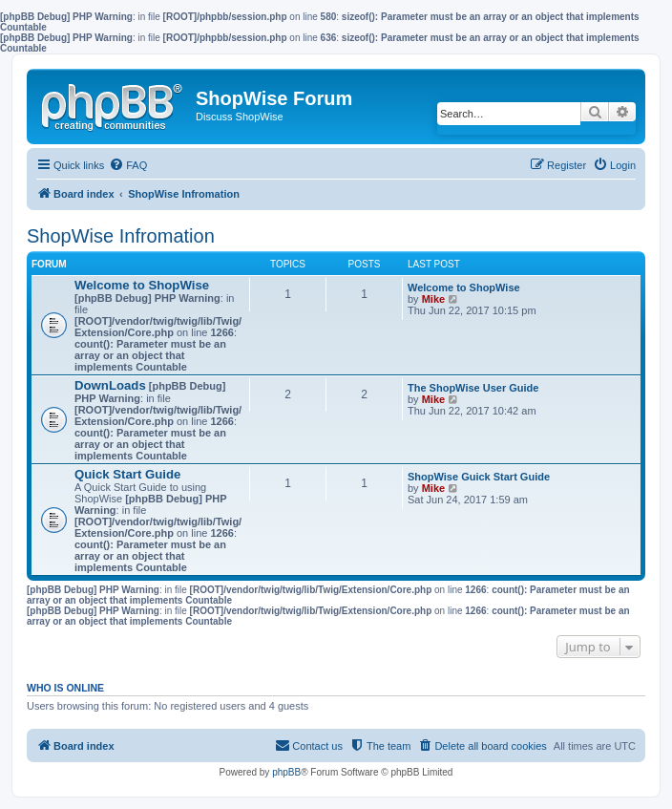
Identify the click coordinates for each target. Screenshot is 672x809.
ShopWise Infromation (121, 236)
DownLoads (110, 385)
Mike (433, 299)
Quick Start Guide (127, 474)
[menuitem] (128, 165)
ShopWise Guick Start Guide (479, 477)
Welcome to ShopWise (142, 285)
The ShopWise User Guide (473, 388)
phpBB (286, 772)
